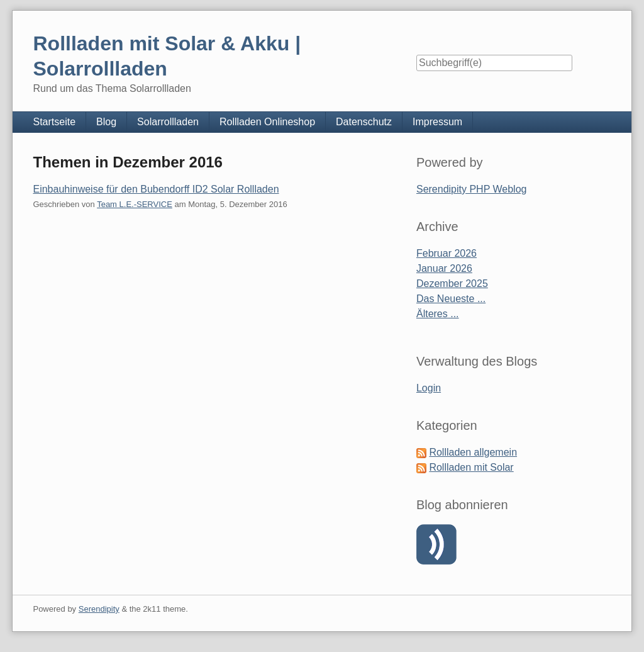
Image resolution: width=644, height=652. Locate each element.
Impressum (437, 122)
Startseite (54, 122)
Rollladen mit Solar (471, 467)
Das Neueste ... (451, 299)
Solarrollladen (168, 122)
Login (429, 388)
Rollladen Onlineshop (267, 122)
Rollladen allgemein (473, 452)
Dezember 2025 (452, 284)
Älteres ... (438, 314)
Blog (106, 122)
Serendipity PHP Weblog (472, 189)
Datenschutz (364, 122)
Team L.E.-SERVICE (135, 204)
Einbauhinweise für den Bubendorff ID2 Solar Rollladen (156, 189)
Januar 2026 (444, 268)
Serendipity (99, 609)
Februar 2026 (447, 253)
